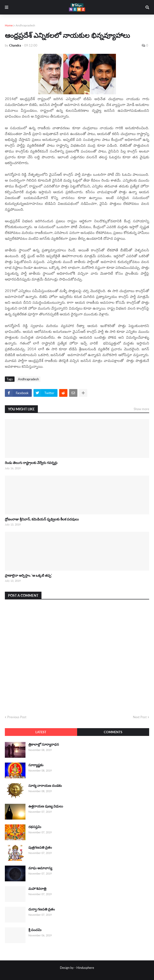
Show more (141, 409)
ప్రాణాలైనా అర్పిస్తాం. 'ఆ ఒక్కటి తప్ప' (28, 575)
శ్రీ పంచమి (35, 930)
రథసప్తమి (35, 827)
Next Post (140, 717)
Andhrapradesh (25, 25)
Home (9, 25)
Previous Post (17, 717)
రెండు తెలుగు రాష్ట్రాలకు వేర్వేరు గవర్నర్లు (31, 463)
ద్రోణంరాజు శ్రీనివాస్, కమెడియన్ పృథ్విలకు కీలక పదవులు (42, 519)
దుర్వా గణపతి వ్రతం (42, 909)
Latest (41, 732)
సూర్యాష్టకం (36, 765)
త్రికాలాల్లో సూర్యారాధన (44, 744)
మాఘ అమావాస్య (40, 868)
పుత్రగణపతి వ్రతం (40, 847)
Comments (113, 732)
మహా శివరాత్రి (37, 888)
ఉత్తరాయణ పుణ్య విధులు (46, 806)
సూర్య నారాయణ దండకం (45, 785)
